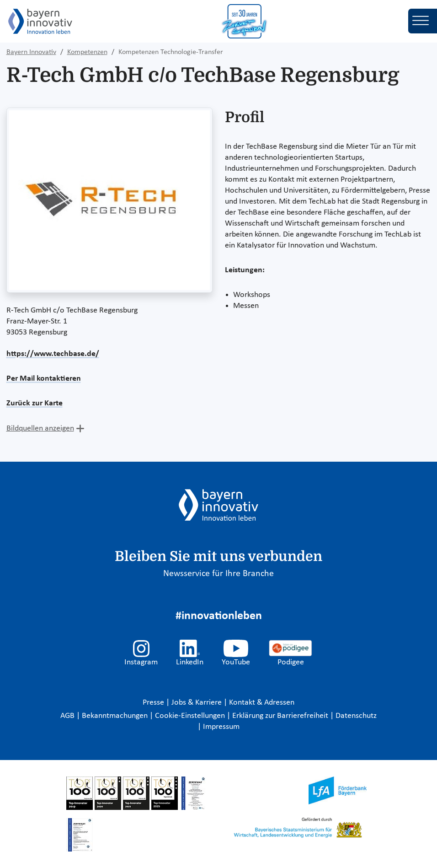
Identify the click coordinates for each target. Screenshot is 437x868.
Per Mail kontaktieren (44, 379)
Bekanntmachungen (116, 716)
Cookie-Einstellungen (190, 716)
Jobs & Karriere (197, 703)
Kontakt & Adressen (262, 703)
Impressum (221, 727)
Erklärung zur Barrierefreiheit (281, 716)
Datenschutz (356, 716)
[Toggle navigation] (423, 21)
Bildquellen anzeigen (40, 429)
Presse (154, 703)
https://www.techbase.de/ (53, 354)
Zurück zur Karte (35, 403)
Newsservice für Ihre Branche (218, 574)
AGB (68, 716)
